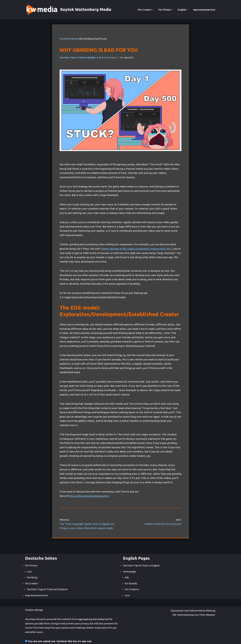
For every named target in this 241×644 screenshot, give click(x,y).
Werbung (32, 568)
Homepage (129, 562)
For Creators (132, 580)
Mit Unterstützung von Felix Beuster (194, 602)
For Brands (131, 574)
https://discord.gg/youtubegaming (88, 487)
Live (29, 562)
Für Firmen (31, 557)
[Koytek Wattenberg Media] (68, 10)
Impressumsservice (204, 10)
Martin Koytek (109, 57)
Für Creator (32, 574)
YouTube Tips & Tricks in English (77, 57)
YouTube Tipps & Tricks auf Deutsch (47, 580)
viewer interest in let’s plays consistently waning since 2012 (124, 248)
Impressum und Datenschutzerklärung (147, 602)
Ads (127, 568)
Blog (74, 39)
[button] (153, 10)
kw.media (64, 39)
